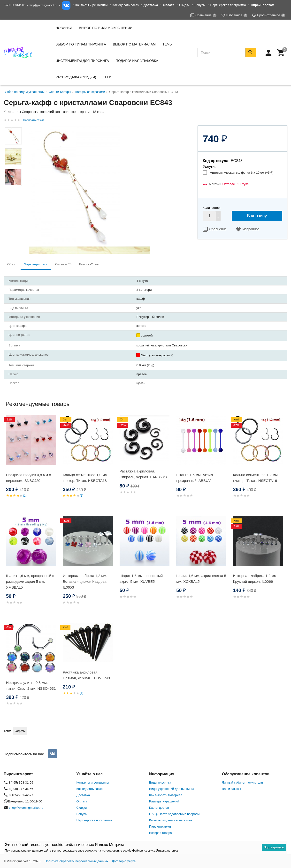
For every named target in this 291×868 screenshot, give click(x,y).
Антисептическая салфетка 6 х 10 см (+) (242, 173)
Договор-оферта (124, 861)
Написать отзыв (34, 120)
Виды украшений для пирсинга (172, 789)
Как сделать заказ (126, 5)
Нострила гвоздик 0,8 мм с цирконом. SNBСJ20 (28, 478)
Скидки (184, 5)
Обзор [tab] (12, 264)
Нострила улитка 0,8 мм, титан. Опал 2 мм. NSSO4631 (31, 685)
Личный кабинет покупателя (242, 782)
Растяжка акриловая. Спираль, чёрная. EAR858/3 (143, 474)
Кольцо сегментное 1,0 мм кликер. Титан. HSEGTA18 (85, 478)
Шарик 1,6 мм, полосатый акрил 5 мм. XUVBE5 (141, 579)
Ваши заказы (232, 789)
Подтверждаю (274, 847)
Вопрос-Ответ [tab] (89, 264)
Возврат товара (161, 833)
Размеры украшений (164, 801)
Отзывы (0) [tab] (63, 264)
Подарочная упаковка (137, 61)
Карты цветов (159, 808)
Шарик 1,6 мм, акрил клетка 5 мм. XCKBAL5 (201, 579)
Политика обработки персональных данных (76, 861)
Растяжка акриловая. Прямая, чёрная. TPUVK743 (86, 675)
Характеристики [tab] (36, 264)
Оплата (82, 801)
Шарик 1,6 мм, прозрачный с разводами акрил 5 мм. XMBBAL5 (30, 581)
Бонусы (200, 5)
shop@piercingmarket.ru (43, 5)
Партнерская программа (228, 5)
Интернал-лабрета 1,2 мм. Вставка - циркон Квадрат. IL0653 (85, 581)
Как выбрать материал (166, 795)
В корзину (257, 216)
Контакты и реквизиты (91, 5)
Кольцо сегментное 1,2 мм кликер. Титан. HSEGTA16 (255, 478)
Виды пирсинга (160, 782)
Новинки (64, 28)
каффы (20, 731)
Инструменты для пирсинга (82, 61)
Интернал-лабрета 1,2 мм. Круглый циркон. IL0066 (255, 579)
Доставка (83, 795)
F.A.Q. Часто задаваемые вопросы (174, 814)
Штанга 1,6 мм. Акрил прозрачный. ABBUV (195, 478)
